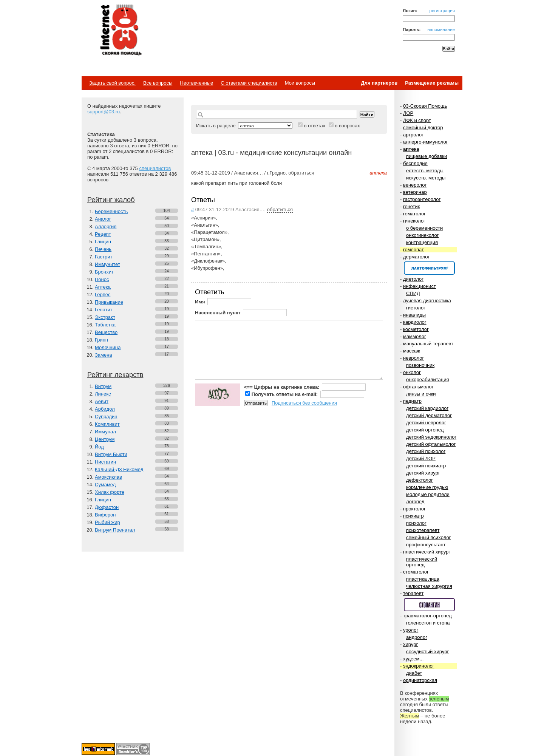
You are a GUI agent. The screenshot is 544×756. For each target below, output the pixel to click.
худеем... (413, 659)
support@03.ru (104, 112)
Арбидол (105, 409)
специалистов (155, 168)
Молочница (108, 347)
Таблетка (105, 325)
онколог (412, 372)
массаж (412, 351)
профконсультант (426, 545)
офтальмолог (418, 387)
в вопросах (347, 126)
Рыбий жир (107, 522)
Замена (104, 355)
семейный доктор (423, 128)
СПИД (413, 293)
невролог (413, 358)
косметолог (416, 329)
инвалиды (414, 315)
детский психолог (426, 451)
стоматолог (416, 572)
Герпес (103, 295)
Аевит (102, 401)
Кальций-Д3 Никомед (119, 469)
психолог (416, 523)
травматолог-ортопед (427, 616)
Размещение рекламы (432, 83)
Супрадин (106, 417)
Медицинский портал (121, 31)
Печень (103, 249)
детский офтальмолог (431, 444)
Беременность (111, 211)
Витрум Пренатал (115, 530)
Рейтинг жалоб (111, 200)
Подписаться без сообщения (304, 403)
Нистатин (105, 462)
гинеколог (414, 221)
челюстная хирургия (429, 586)
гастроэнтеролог (422, 199)
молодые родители (428, 494)
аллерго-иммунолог (426, 142)
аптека (411, 149)
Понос (102, 279)
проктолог (414, 509)
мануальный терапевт (428, 344)
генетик (412, 206)
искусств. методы (426, 178)
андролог (417, 637)
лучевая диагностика (427, 301)
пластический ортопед (422, 562)
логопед (415, 502)
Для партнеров (379, 83)
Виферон (105, 515)
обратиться (301, 173)
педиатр (412, 401)
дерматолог (416, 257)
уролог (411, 630)
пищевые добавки (427, 156)
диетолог (413, 279)
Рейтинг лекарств (115, 375)
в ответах (315, 126)
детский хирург (423, 473)
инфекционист (420, 286)
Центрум (105, 439)
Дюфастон (107, 507)
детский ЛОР (421, 458)
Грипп (101, 340)
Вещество (106, 332)
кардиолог (415, 322)
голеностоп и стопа (428, 623)
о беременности (424, 228)
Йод (99, 447)
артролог (413, 135)
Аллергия (106, 226)
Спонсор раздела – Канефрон (429, 268)
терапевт (413, 593)
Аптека (103, 287)
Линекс (103, 394)
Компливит (107, 424)
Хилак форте (110, 492)
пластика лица (423, 579)
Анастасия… (248, 173)
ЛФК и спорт (417, 120)
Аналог (103, 219)
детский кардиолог (427, 408)
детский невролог (426, 423)
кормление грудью (427, 487)
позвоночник (420, 365)
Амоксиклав (108, 477)
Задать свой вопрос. (112, 83)
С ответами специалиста (249, 83)
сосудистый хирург (427, 652)
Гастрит (104, 257)
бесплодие (415, 163)
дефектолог (420, 480)
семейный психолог (428, 537)
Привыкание (109, 302)
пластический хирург (427, 552)
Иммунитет (107, 264)
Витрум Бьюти (111, 454)
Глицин (103, 242)
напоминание (441, 29)
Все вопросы (158, 83)
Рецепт (103, 234)
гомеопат (413, 250)
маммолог (415, 336)
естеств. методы (425, 171)
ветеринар (415, 192)
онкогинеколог (422, 235)
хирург (410, 644)
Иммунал (105, 432)
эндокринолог (419, 666)
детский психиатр (426, 466)
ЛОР (408, 113)
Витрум (103, 386)
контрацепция (422, 242)
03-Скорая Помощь (425, 106)
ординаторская (420, 680)
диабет (414, 673)
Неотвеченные (196, 83)
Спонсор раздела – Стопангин (429, 605)
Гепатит (104, 310)
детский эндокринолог (431, 437)
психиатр (413, 516)
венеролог (415, 185)
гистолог (416, 308)
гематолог (414, 214)
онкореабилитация (428, 380)
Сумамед (105, 485)
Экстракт (105, 317)
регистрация (442, 10)
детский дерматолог (429, 415)
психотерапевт (423, 530)
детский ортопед (425, 430)
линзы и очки (421, 394)
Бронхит (104, 272)
